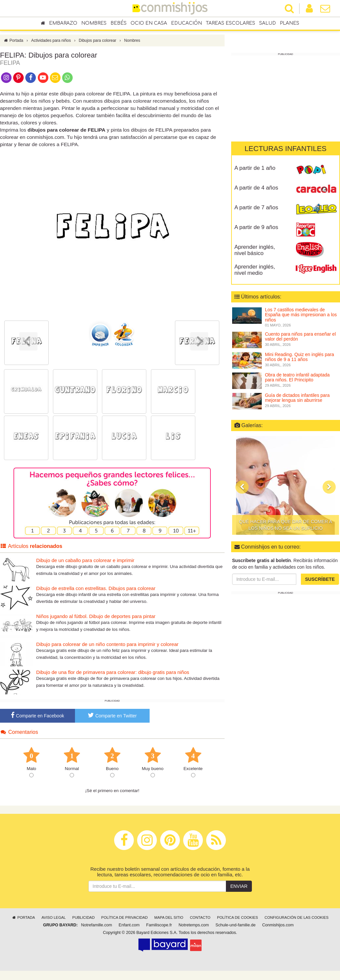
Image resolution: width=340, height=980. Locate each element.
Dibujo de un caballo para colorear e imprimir (85, 564)
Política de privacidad (124, 921)
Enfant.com (129, 928)
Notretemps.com (194, 928)
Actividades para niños (51, 44)
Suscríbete (320, 579)
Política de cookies (238, 921)
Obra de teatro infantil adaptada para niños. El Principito (297, 377)
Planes (290, 24)
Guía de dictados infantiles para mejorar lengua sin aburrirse (297, 398)
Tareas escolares (231, 24)
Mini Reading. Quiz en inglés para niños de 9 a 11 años (300, 357)
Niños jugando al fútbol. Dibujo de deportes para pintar (96, 619)
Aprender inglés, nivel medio (255, 270)
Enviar (239, 890)
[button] (242, 487)
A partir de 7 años (256, 207)
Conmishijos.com (278, 928)
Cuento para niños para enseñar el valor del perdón (301, 336)
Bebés (119, 24)
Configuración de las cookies (297, 921)
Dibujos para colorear (98, 44)
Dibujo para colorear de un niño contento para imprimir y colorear (107, 647)
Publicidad (84, 921)
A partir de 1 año (255, 168)
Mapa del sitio (169, 921)
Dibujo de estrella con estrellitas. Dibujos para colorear (96, 592)
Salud (267, 24)
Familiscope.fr (159, 928)
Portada (13, 44)
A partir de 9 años (256, 227)
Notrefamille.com (96, 928)
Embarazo (63, 24)
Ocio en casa (149, 24)
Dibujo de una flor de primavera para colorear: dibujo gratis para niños (113, 675)
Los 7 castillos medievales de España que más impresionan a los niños (301, 315)
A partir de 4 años (256, 188)
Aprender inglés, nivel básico (255, 250)
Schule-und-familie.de (235, 928)
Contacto (200, 921)
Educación (186, 24)
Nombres (94, 24)
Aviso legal (53, 921)
